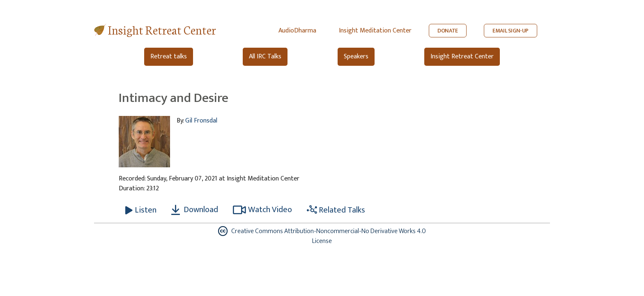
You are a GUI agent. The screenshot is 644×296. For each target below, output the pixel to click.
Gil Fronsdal (201, 121)
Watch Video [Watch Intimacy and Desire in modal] (262, 210)
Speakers (356, 57)
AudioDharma (297, 31)
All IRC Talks (265, 57)
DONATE (448, 31)
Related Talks (336, 210)
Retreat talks (169, 57)
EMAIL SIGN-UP (511, 31)
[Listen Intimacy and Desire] (141, 210)
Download (195, 210)
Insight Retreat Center (162, 29)
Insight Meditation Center (375, 31)
